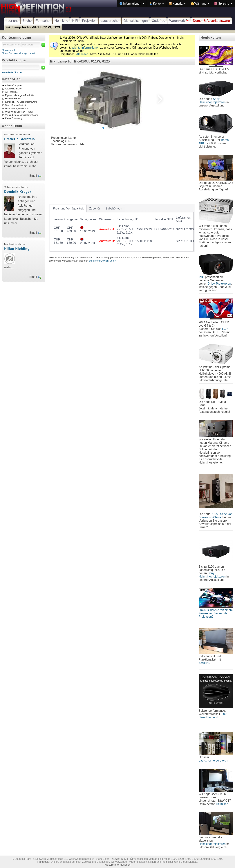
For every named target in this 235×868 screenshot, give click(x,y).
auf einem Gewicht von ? (103, 261)
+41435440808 (119, 859)
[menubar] (176, 3)
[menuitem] (132, 3)
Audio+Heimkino (13, 89)
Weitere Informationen (117, 865)
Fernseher (43, 21)
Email (33, 176)
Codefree (159, 21)
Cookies (87, 862)
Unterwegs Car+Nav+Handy (19, 112)
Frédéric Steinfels (20, 139)
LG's (225, 329)
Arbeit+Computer (14, 86)
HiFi (75, 21)
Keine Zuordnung (14, 119)
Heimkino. (222, 804)
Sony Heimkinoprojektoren (212, 101)
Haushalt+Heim (13, 99)
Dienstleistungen (136, 21)
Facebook (43, 862)
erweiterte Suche (12, 72)
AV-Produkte (11, 92)
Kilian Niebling (17, 249)
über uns (12, 21)
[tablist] (122, 228)
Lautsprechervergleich (213, 761)
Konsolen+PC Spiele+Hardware (21, 102)
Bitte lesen (82, 54)
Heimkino (61, 21)
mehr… (34, 166)
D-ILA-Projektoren (219, 284)
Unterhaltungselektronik (17, 109)
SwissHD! (205, 663)
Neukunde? (9, 50)
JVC (201, 277)
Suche (27, 21)
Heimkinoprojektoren (212, 844)
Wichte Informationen (85, 48)
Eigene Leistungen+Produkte (20, 95)
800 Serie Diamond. (213, 716)
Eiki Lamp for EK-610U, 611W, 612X (33, 27)
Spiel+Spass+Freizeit (16, 105)
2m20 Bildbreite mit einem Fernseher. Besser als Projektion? (216, 613)
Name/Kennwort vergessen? (19, 53)
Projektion (89, 21)
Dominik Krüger (18, 192)
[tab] (68, 209)
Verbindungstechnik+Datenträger (22, 115)
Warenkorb (179, 21)
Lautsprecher (110, 21)
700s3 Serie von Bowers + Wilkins (216, 516)
